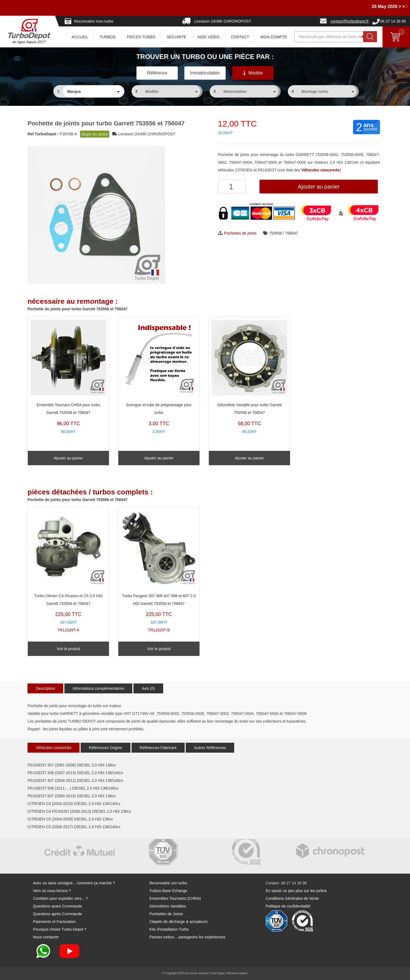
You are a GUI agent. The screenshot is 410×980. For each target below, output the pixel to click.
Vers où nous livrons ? (52, 891)
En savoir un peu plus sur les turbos (296, 891)
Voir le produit (69, 649)
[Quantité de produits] (232, 187)
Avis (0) (148, 688)
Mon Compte (274, 37)
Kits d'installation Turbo (169, 929)
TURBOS (108, 37)
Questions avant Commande (57, 906)
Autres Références (210, 748)
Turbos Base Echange (168, 891)
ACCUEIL (80, 37)
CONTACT (240, 37)
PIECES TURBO (141, 37)
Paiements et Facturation (54, 922)
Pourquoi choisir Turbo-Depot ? (60, 929)
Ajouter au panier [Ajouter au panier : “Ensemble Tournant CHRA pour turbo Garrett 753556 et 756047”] (68, 458)
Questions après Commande (58, 914)
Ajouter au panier (319, 187)
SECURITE (177, 37)
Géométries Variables (168, 906)
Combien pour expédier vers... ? (60, 898)
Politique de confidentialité (288, 906)
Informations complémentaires (99, 688)
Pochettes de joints (240, 233)
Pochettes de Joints (166, 914)
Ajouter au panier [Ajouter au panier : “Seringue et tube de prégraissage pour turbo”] (159, 458)
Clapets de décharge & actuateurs (179, 922)
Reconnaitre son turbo (168, 883)
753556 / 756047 (284, 233)
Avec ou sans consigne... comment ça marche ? (74, 883)
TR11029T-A (68, 571)
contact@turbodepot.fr (350, 21)
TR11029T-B (159, 571)
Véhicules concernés (54, 748)
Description (45, 688)
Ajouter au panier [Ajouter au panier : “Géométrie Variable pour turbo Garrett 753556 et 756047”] (249, 458)
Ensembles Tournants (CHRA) (175, 898)
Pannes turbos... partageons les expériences (188, 937)
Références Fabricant (158, 748)
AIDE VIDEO (209, 37)
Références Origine (106, 748)
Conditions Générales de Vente (292, 898)
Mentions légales (237, 973)
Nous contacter (46, 937)
